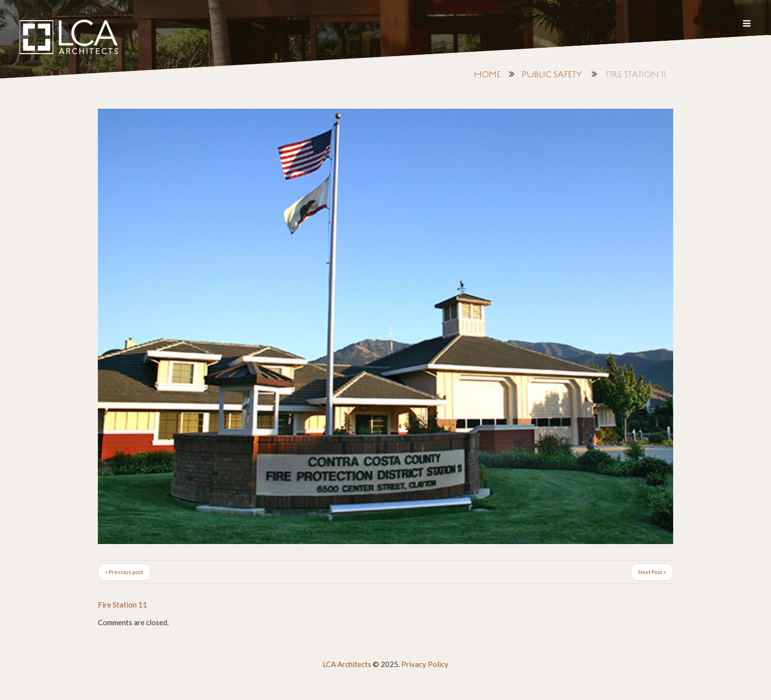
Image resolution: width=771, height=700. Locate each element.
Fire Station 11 (122, 605)
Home (488, 75)
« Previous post (124, 572)
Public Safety (552, 75)
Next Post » (652, 572)
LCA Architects (347, 664)
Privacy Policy (425, 664)
